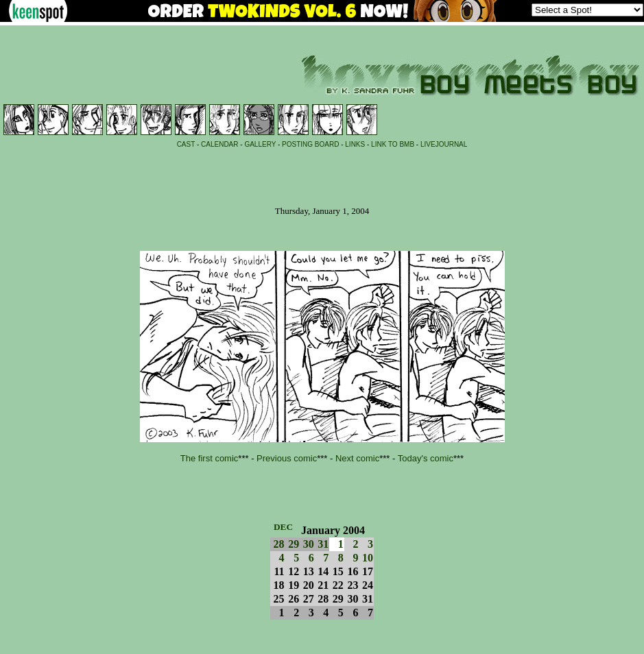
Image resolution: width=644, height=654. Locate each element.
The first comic (210, 458)
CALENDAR (219, 144)
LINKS (355, 144)
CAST (186, 144)
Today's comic (426, 458)
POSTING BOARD (310, 144)
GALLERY (260, 144)
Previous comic (287, 458)
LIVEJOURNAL (444, 144)
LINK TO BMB (393, 144)
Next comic (357, 458)
